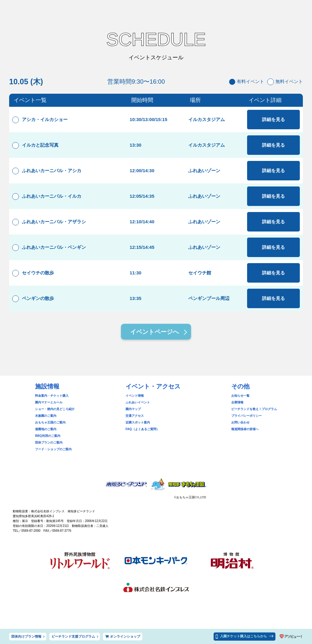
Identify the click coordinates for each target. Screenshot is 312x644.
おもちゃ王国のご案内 (50, 422)
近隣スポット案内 (138, 422)
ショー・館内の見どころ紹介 (55, 409)
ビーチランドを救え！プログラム (254, 409)
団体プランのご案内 (49, 442)
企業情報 (237, 402)
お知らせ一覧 (240, 396)
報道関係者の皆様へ (245, 429)
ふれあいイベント (138, 402)
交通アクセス (135, 416)
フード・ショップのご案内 (53, 449)
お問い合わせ (240, 422)
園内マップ (133, 409)
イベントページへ (154, 333)
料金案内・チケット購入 (52, 396)
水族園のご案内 (46, 416)
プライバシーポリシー (246, 416)
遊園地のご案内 (46, 429)
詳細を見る (273, 119)
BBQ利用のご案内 (48, 436)
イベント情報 (135, 396)
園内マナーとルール (49, 402)
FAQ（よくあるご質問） (142, 429)
